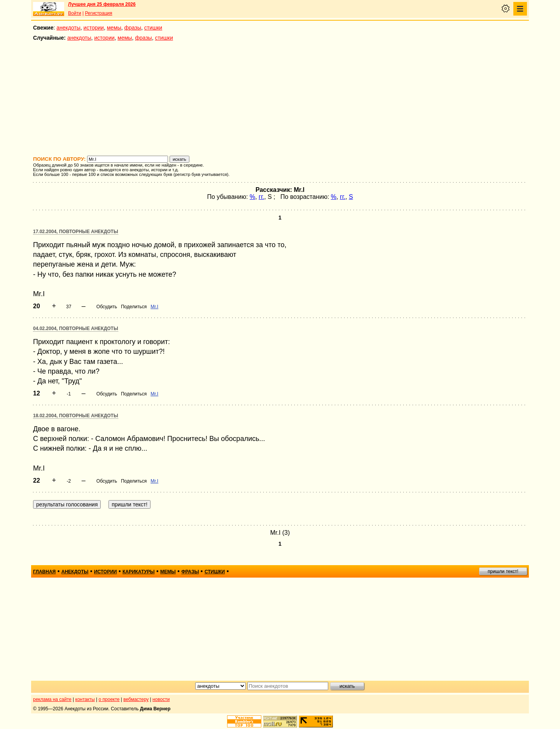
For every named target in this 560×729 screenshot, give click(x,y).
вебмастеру (136, 699)
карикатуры (139, 572)
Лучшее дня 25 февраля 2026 (102, 4)
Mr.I (154, 307)
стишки (153, 28)
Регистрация (98, 13)
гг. (261, 197)
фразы (133, 28)
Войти (75, 13)
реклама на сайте (52, 699)
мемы (114, 28)
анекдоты (68, 28)
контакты (85, 699)
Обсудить (107, 307)
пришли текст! (503, 571)
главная (44, 572)
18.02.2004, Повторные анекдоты (76, 416)
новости (161, 699)
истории (94, 28)
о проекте (109, 699)
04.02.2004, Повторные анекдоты (76, 328)
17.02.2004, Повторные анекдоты (76, 232)
